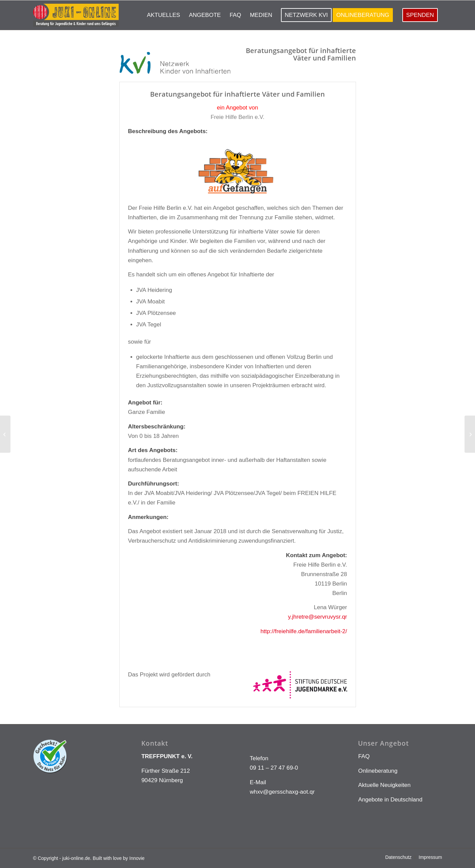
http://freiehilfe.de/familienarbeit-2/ (304, 631)
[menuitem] (163, 15)
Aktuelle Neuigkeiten (384, 785)
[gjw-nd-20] (470, 434)
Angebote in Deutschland (390, 800)
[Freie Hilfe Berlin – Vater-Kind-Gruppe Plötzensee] (5, 434)
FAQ (364, 756)
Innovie (137, 858)
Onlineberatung (378, 771)
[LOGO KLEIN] (76, 15)
